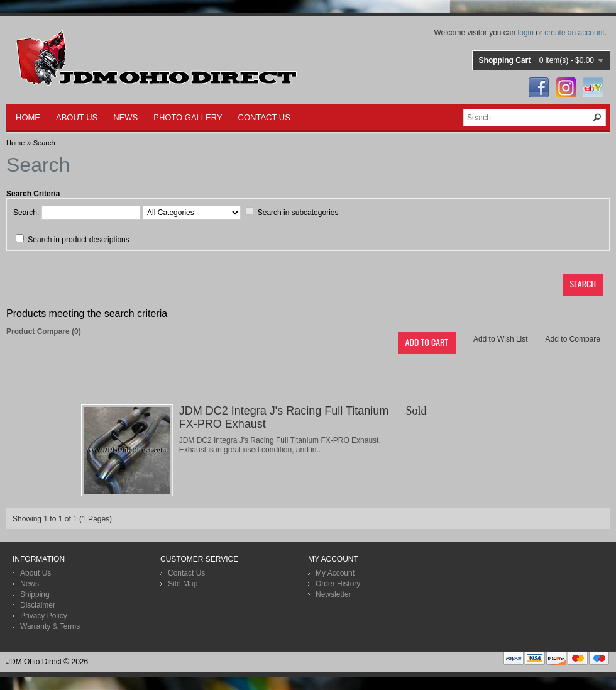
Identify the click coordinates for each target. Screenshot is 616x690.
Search (44, 143)
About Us (36, 573)
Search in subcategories (298, 213)
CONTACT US (264, 117)
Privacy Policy (44, 616)
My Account (335, 573)
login (526, 33)
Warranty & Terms (50, 626)
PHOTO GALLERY (188, 117)
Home (15, 143)
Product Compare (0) (44, 331)
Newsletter (333, 594)
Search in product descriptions (78, 240)
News (30, 584)
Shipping (35, 594)
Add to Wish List (501, 339)
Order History (338, 584)
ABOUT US (77, 117)
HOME (28, 117)
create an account (574, 33)
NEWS (125, 117)
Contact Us (186, 573)
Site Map (183, 584)
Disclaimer (38, 605)
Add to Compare (573, 339)
